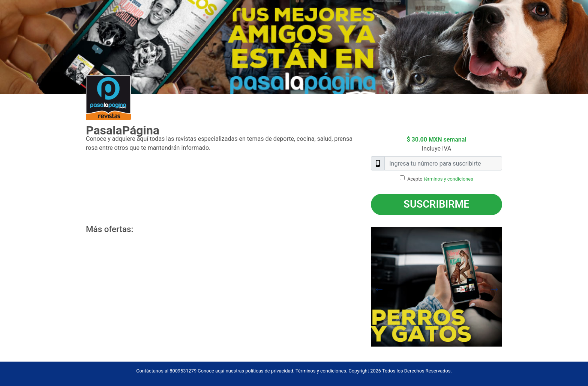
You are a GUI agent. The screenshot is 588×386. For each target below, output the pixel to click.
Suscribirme (436, 204)
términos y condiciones (448, 179)
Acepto (440, 179)
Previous (365, 287)
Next (508, 287)
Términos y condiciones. (321, 371)
